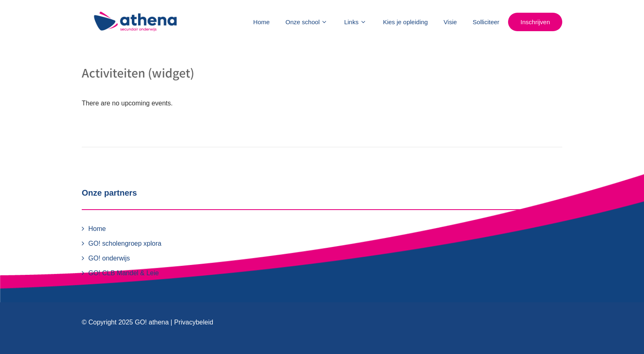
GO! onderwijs (109, 258)
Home (262, 22)
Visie (450, 22)
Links (356, 22)
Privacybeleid (194, 322)
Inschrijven (535, 22)
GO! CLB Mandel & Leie (124, 273)
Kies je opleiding (405, 22)
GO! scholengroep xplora (125, 243)
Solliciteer (486, 22)
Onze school (307, 22)
